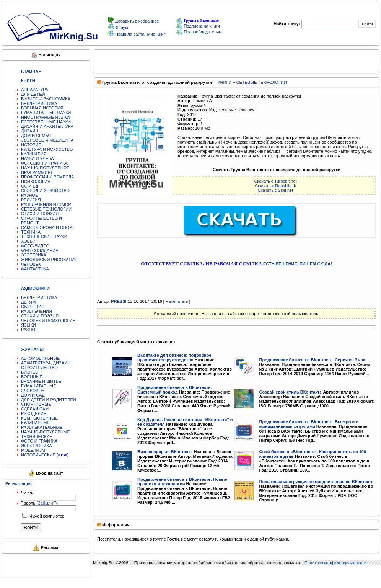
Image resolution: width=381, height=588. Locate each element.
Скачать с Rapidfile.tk (275, 186)
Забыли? (47, 503)
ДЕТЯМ (28, 302)
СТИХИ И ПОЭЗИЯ (40, 214)
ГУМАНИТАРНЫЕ (38, 386)
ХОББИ (28, 241)
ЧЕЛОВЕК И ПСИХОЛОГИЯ (48, 320)
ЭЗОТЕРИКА (34, 255)
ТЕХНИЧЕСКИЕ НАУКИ (44, 237)
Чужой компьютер (46, 516)
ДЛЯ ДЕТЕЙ (33, 94)
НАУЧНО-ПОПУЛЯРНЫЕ (46, 432)
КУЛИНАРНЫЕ (36, 423)
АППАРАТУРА (35, 90)
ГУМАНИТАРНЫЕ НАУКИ (46, 113)
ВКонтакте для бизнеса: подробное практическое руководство (174, 358)
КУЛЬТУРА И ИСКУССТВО (47, 149)
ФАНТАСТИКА (35, 269)
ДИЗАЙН (30, 131)
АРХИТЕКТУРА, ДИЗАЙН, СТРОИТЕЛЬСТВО (46, 365)
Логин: (27, 492)
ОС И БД (30, 186)
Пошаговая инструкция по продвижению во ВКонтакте (317, 482)
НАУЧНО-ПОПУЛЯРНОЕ (45, 168)
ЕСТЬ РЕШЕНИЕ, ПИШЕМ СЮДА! (298, 264)
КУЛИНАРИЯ (34, 154)
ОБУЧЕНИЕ (33, 307)
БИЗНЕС (30, 372)
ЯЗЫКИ (28, 325)
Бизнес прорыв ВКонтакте (165, 452)
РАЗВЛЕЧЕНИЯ (37, 311)
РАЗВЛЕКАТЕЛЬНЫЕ (42, 427)
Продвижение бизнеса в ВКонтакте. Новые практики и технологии (182, 482)
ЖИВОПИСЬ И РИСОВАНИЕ (49, 260)
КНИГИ (225, 82)
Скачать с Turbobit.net (275, 181)
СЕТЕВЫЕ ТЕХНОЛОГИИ (46, 209)
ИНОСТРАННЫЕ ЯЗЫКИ (45, 117)
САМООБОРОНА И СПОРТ (48, 227)
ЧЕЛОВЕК (31, 264)
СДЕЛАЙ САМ (35, 409)
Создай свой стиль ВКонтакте (291, 392)
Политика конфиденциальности (335, 563)
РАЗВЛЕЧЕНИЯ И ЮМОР (46, 204)
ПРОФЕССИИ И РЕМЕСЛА (47, 177)
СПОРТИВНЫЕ (36, 404)
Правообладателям (199, 32)
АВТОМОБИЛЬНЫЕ (40, 358)
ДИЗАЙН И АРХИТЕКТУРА (47, 126)
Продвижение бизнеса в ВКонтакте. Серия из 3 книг (313, 360)
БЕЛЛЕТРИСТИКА (39, 103)
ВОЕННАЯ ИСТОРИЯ (42, 108)
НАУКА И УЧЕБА (37, 158)
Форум (121, 28)
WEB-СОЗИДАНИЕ (40, 250)
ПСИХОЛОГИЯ (36, 181)
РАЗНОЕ (29, 195)
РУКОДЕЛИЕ (34, 413)
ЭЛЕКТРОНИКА (36, 446)
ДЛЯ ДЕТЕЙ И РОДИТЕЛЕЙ (49, 400)
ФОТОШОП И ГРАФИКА (44, 163)
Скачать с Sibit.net (276, 190)
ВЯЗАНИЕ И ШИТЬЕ (41, 381)
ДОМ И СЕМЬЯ (36, 136)
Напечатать (177, 301)
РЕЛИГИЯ (31, 200)
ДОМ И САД (33, 395)
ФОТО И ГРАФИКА (39, 441)
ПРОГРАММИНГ (37, 172)
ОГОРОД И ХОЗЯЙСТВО (45, 191)
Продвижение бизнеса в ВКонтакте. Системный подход (175, 390)
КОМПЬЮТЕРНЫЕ (39, 418)
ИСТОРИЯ (31, 145)
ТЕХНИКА (31, 232)
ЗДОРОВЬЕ (33, 390)
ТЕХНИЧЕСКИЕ (37, 436)
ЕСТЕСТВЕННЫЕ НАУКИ (46, 122)
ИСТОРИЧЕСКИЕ (38, 455)
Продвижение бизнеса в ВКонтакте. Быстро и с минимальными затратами (309, 424)
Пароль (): (39, 503)
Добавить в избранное (137, 21)
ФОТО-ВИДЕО (35, 246)
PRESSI (119, 301)
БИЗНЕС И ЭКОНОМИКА (46, 99)
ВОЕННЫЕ (32, 377)
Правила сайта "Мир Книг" (140, 34)
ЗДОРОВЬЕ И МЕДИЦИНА (47, 140)
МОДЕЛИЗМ (33, 450)
